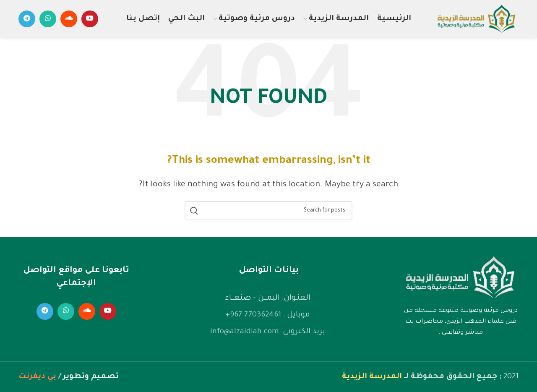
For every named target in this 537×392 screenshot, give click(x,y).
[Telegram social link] (27, 19)
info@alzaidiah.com (245, 332)
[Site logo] (476, 20)
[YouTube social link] (90, 19)
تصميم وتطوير (91, 377)
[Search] (268, 211)
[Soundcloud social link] (69, 19)
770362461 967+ (253, 315)
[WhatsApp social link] (48, 19)
